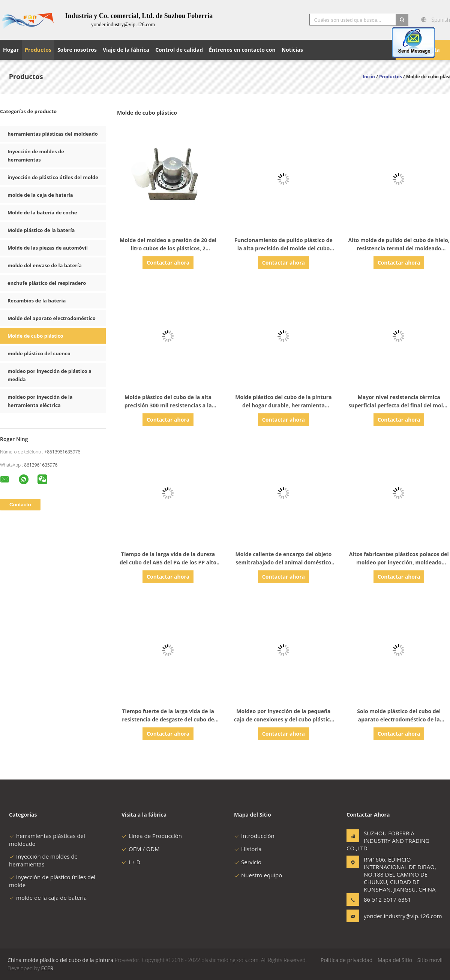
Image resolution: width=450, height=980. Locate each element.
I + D (131, 862)
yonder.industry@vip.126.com (387, 916)
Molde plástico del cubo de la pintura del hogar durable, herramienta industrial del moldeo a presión (283, 405)
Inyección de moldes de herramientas (43, 860)
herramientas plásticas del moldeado (53, 134)
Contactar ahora (168, 263)
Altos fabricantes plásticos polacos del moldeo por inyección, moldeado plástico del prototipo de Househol (399, 562)
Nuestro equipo (258, 875)
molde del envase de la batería (45, 265)
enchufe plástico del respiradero (47, 283)
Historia (248, 849)
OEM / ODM (141, 849)
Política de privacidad (346, 960)
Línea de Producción (152, 836)
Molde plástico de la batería (41, 230)
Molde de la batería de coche (42, 212)
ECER (47, 968)
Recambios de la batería (37, 301)
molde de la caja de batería (40, 195)
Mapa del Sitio (395, 960)
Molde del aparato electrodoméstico (52, 318)
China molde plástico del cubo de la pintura (60, 960)
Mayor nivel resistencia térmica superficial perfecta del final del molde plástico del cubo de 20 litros (399, 405)
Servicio (248, 862)
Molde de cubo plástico (35, 336)
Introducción (254, 836)
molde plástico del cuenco (39, 353)
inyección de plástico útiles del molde (53, 177)
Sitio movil (430, 960)
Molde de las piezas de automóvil (48, 248)
